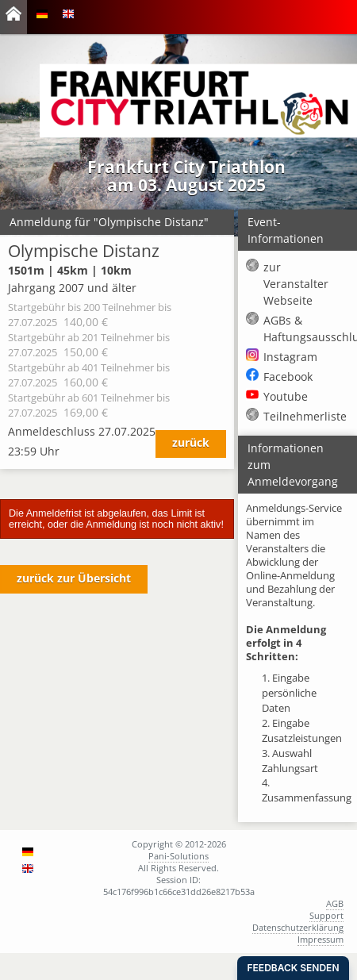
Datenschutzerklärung (298, 927)
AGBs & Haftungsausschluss (306, 329)
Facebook (288, 377)
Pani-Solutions (178, 856)
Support (326, 915)
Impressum (321, 939)
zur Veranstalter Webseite (296, 284)
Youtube (286, 396)
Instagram (290, 357)
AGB (335, 903)
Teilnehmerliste (305, 416)
